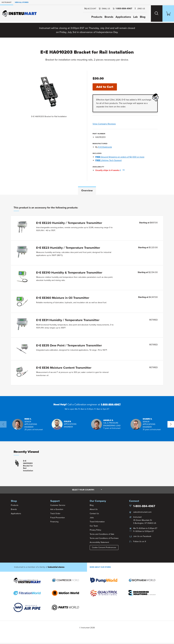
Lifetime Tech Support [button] (108, 161)
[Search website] (154, 14)
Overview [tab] (87, 191)
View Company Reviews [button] (112, 124)
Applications (120, 17)
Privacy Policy (95, 531)
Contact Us (94, 515)
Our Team (94, 527)
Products (93, 17)
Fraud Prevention (58, 519)
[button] (101, 9)
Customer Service (58, 506)
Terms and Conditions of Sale (102, 535)
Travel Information (97, 523)
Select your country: (87, 491)
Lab (132, 17)
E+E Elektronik (105, 147)
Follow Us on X (140, 543)
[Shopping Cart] (167, 14)
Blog (139, 17)
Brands (105, 17)
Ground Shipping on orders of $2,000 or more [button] (120, 157)
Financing (54, 523)
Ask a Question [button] (57, 511)
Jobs (92, 519)
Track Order (55, 515)
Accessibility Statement (99, 544)
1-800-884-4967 (111, 406)
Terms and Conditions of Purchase (104, 539)
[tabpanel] (87, 296)
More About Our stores (100, 568)
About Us (94, 511)
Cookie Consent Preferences (104, 549)
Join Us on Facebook (142, 538)
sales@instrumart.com (142, 513)
